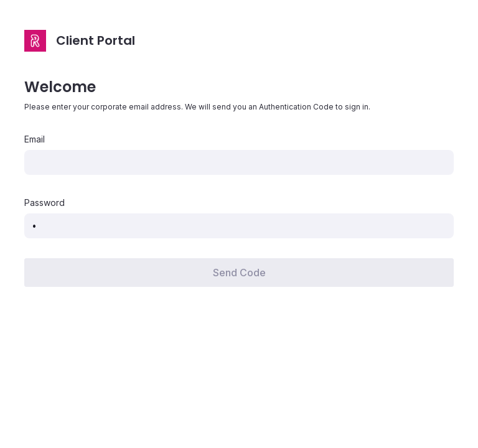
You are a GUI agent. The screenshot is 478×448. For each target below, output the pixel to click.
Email (35, 139)
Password (45, 203)
